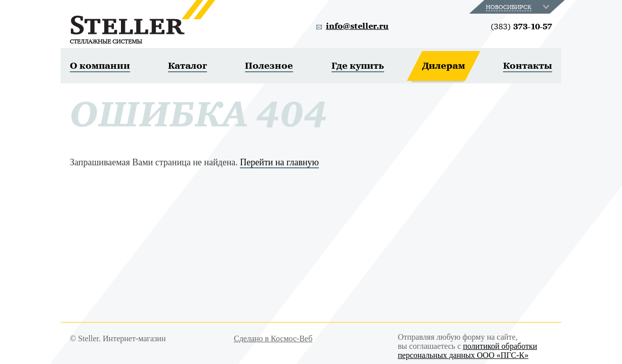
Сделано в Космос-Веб (273, 338)
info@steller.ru (357, 26)
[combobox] (519, 7)
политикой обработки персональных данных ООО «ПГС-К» (467, 351)
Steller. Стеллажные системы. (142, 22)
